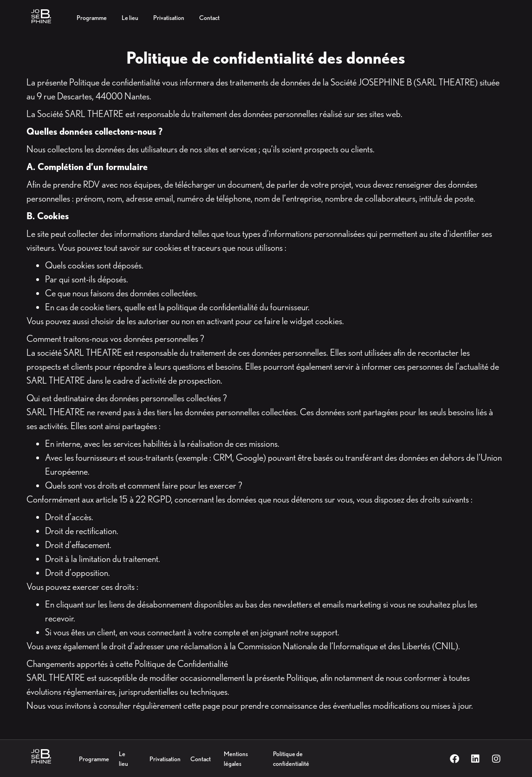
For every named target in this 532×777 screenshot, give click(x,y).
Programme (94, 759)
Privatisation (165, 759)
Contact (201, 759)
